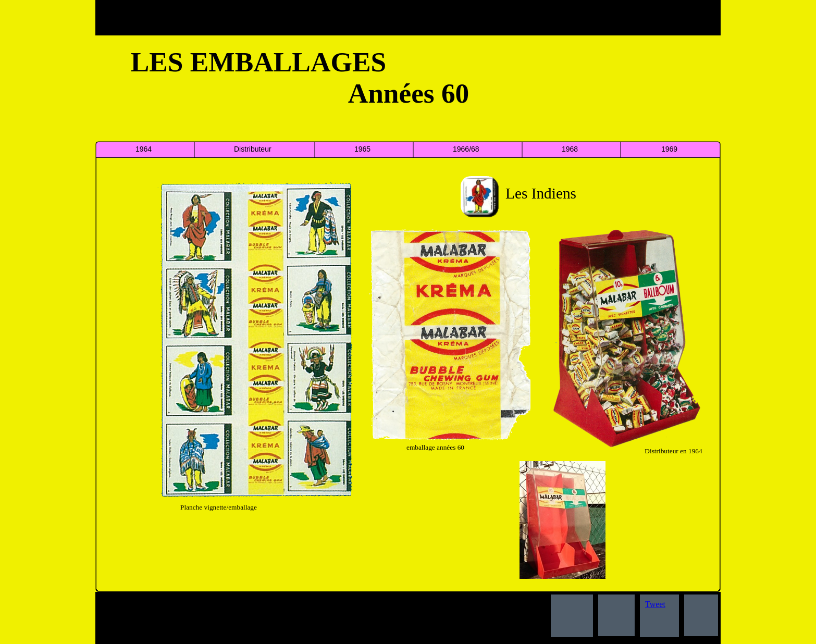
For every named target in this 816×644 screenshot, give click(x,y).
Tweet (655, 604)
